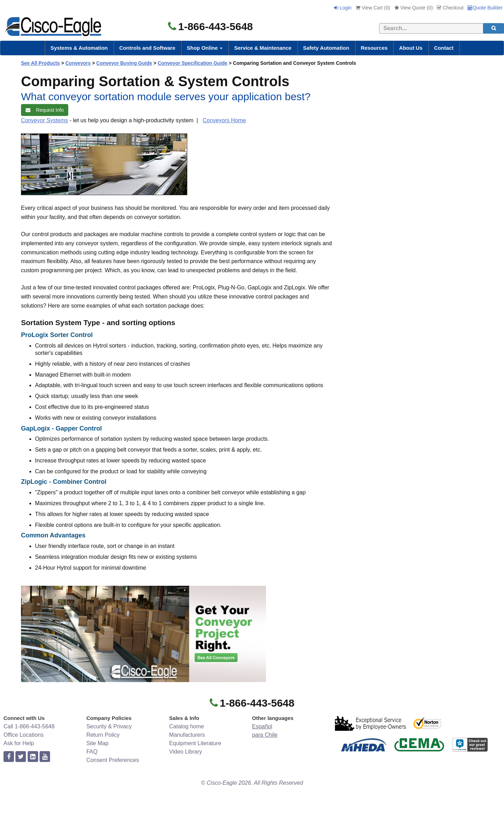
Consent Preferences (113, 760)
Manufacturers (187, 735)
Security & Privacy (109, 726)
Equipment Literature (195, 743)
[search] (493, 28)
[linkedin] (33, 757)
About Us (411, 48)
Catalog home (187, 726)
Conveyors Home (224, 120)
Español (262, 726)
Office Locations (23, 735)
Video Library (185, 752)
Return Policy (103, 735)
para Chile (265, 735)
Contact (444, 48)
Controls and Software (147, 48)
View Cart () (373, 8)
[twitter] (21, 757)
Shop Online (205, 48)
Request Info (45, 110)
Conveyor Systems (44, 120)
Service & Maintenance (263, 48)
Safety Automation (326, 48)
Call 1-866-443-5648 (29, 726)
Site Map (97, 743)
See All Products (40, 63)
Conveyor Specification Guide (192, 63)
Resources (374, 48)
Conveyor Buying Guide (124, 63)
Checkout (450, 8)
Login (343, 8)
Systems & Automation (79, 48)
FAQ (92, 752)
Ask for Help (19, 743)
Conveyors (78, 63)
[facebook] (9, 757)
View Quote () (414, 8)
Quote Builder (485, 8)
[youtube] (45, 757)
